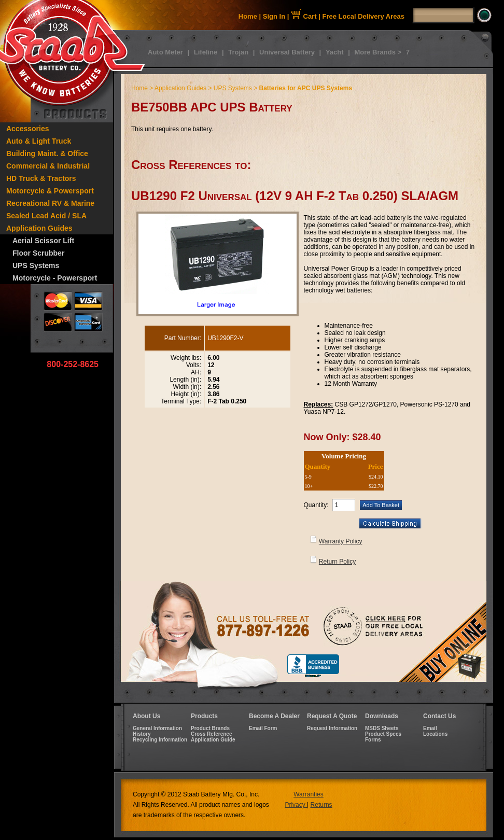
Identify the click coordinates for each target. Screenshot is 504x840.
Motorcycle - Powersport (55, 278)
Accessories (28, 129)
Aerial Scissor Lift (43, 241)
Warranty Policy (341, 541)
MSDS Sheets (382, 728)
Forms (373, 740)
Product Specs (383, 734)
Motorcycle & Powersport (50, 191)
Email (430, 728)
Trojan (238, 52)
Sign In (274, 16)
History (142, 734)
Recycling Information (160, 740)
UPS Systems (36, 265)
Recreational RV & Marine (50, 203)
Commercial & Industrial (48, 166)
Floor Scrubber (38, 253)
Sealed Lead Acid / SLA (46, 216)
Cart (304, 16)
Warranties (309, 794)
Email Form (263, 728)
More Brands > (378, 52)
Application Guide (213, 740)
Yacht (335, 52)
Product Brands (210, 728)
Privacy (296, 805)
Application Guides (39, 228)
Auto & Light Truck (39, 141)
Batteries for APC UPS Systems (305, 88)
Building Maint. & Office (47, 153)
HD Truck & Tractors (41, 178)
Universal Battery (287, 52)
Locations (435, 734)
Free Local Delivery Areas (364, 16)
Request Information (332, 728)
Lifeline (206, 52)
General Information (157, 728)
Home (248, 16)
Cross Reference (211, 734)
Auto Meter (165, 52)
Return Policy (337, 562)
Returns (321, 805)
